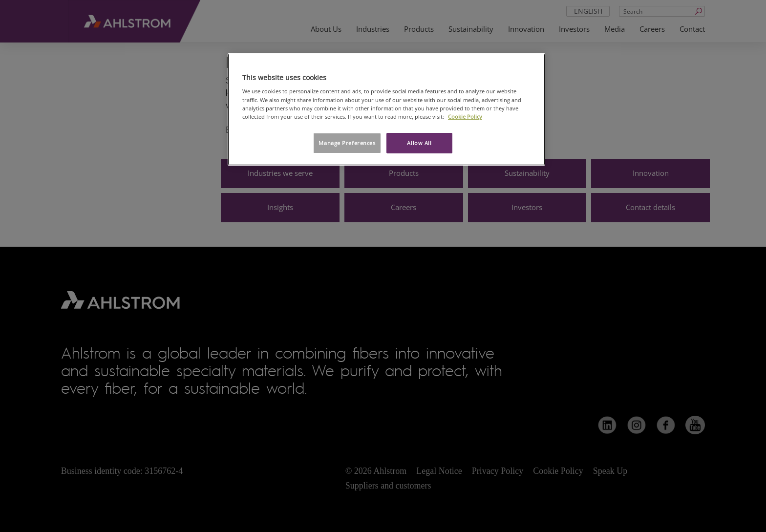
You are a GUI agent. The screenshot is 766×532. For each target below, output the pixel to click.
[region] (386, 109)
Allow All (419, 143)
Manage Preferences (347, 143)
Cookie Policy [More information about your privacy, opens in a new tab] (465, 117)
